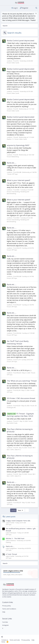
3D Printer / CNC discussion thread (21, 398)
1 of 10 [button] (13, 510)
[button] (2, 637)
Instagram (5, 625)
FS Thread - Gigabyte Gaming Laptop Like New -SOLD (20, 415)
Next (21, 510)
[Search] (36, 8)
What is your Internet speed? (19, 180)
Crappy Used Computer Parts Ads (18, 521)
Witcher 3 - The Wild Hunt (15, 538)
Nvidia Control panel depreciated (21, 41)
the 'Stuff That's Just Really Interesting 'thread (18, 342)
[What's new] (32, 8)
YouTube (5, 622)
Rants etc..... (12, 163)
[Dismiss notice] (36, 14)
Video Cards (15, 63)
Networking (15, 157)
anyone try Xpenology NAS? (18, 145)
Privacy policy (7, 606)
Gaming (8, 542)
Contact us (5, 640)
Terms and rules (15, 640)
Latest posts (10, 517)
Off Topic (15, 174)
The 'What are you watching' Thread (22, 381)
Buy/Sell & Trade (12, 423)
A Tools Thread (11, 554)
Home (3, 642)
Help (4, 612)
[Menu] (3, 8)
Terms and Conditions (9, 609)
